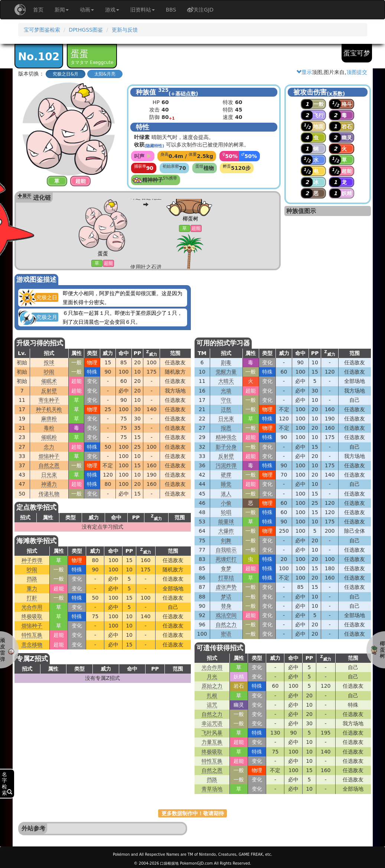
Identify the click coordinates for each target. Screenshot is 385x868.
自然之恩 (49, 465)
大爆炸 (226, 531)
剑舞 (226, 541)
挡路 (32, 579)
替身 (226, 606)
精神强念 (226, 437)
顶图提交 (357, 72)
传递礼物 (49, 494)
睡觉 (226, 484)
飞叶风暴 (212, 733)
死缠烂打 (226, 559)
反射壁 (49, 391)
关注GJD (200, 10)
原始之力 (212, 686)
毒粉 (49, 428)
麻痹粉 (49, 419)
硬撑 (226, 475)
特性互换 (32, 635)
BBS (171, 10)
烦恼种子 (49, 456)
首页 (38, 10)
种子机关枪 (49, 409)
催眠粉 (49, 437)
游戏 (112, 10)
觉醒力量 (226, 372)
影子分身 (226, 447)
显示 (304, 72)
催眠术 (49, 381)
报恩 (226, 428)
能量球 (226, 522)
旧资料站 (143, 10)
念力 (49, 447)
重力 (32, 588)
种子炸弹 (32, 560)
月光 (212, 677)
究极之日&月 (66, 74)
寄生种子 (49, 400)
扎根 (212, 696)
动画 (87, 10)
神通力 (49, 484)
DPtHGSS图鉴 (86, 30)
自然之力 (226, 625)
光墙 (226, 391)
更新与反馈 (125, 30)
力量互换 (212, 742)
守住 (226, 400)
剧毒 (226, 362)
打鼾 (32, 598)
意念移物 (32, 645)
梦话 (226, 597)
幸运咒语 (212, 723)
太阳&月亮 (105, 74)
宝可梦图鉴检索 (42, 30)
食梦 (226, 568)
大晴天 (226, 381)
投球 (49, 362)
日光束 (49, 475)
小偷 (226, 503)
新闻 (62, 10)
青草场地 (212, 789)
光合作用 (32, 607)
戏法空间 (226, 615)
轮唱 (226, 512)
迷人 (226, 494)
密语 (226, 634)
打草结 (226, 578)
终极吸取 (32, 616)
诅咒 (212, 705)
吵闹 (49, 372)
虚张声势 (226, 587)
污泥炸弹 (226, 465)
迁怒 (226, 409)
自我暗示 (226, 550)
